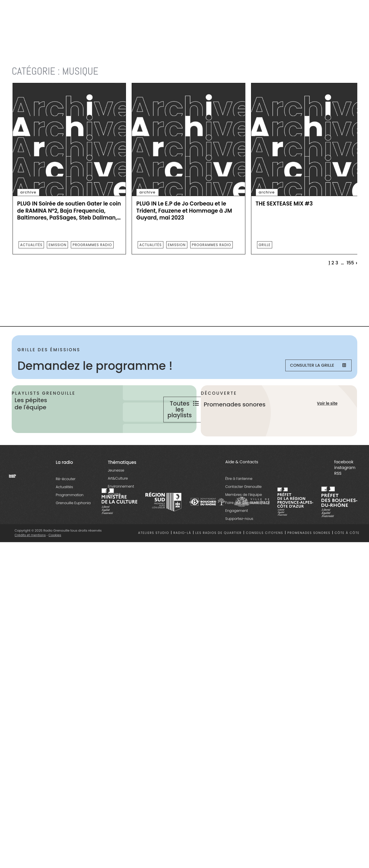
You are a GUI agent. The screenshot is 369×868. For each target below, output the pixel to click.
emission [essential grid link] (57, 245)
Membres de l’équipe (244, 513)
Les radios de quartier (218, 551)
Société (114, 513)
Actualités (64, 505)
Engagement (237, 529)
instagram (345, 486)
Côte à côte (347, 551)
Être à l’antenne (239, 497)
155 (350, 263)
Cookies (55, 553)
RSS (338, 492)
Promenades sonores (309, 551)
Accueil (19, 57)
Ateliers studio (154, 551)
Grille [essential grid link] (264, 245)
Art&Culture (118, 497)
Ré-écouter (66, 497)
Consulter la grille (314, 366)
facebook (344, 480)
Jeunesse (116, 489)
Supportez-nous (239, 537)
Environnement (121, 505)
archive (28, 192)
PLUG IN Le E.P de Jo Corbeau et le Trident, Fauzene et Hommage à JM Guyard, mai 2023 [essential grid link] (184, 211)
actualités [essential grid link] (31, 245)
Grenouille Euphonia (73, 521)
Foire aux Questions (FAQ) (248, 521)
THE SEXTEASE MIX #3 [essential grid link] (284, 204)
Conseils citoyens (264, 551)
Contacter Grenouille (243, 505)
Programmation (70, 513)
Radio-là (182, 551)
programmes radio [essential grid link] (92, 245)
